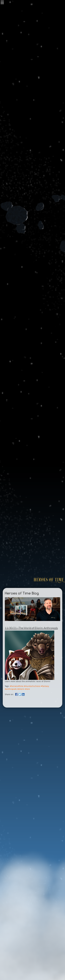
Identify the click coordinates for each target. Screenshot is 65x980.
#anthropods (11, 689)
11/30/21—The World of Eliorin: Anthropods (31, 628)
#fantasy (45, 686)
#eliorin (21, 689)
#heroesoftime (17, 686)
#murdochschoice (32, 686)
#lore (27, 689)
